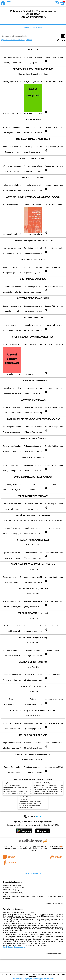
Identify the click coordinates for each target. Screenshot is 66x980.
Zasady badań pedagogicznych (12, 785)
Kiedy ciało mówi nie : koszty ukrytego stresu (46, 792)
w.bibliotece (56, 846)
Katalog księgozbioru (33, 27)
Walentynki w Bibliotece (13, 909)
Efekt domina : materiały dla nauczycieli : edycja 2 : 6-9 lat (35, 806)
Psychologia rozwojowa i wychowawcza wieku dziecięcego (20, 792)
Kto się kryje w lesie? (24, 800)
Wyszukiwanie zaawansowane (13, 40)
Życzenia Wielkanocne (13, 882)
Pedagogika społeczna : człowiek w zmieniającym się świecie (20, 787)
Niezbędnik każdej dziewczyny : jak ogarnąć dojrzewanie (49, 794)
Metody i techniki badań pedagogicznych (15, 794)
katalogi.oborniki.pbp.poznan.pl (14, 947)
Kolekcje (29, 40)
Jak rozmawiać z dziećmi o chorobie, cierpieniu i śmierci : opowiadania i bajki (40, 804)
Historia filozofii (8, 789)
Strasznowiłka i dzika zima (26, 808)
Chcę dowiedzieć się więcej (22, 979)
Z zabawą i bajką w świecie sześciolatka (30, 802)
